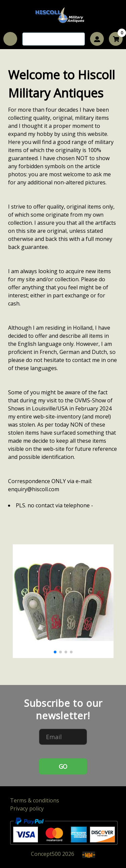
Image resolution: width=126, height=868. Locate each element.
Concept (46, 854)
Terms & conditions (35, 800)
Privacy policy (27, 808)
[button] (55, 652)
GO (63, 766)
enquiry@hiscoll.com (34, 489)
